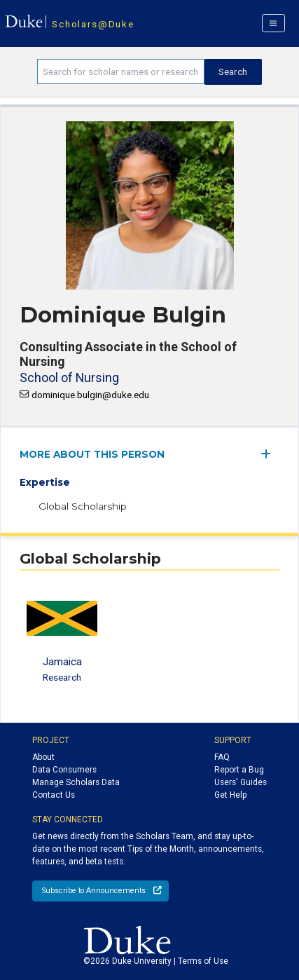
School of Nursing (69, 377)
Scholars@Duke (93, 24)
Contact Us (54, 795)
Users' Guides (241, 782)
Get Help (230, 795)
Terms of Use (203, 961)
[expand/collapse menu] (270, 454)
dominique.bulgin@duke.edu (90, 395)
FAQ (222, 757)
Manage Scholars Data (76, 782)
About (43, 757)
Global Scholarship (83, 506)
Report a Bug (239, 770)
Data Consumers (64, 770)
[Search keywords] (120, 72)
